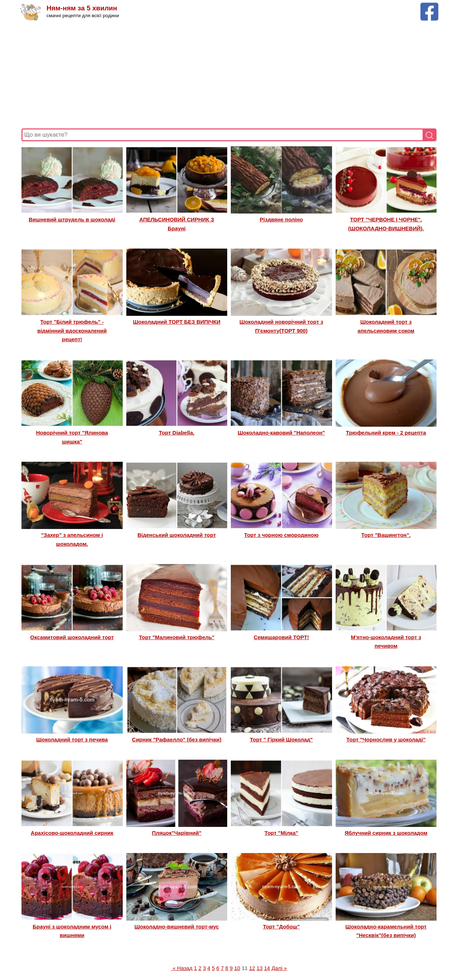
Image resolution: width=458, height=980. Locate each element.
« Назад (182, 968)
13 (260, 968)
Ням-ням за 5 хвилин (82, 8)
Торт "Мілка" (281, 833)
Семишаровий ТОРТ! (281, 637)
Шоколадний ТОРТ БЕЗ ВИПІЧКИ (177, 322)
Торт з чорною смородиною (281, 535)
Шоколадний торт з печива (72, 739)
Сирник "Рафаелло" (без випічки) (177, 739)
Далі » (279, 968)
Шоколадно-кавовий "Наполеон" (281, 433)
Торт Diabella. (177, 433)
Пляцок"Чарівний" (177, 833)
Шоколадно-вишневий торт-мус (177, 927)
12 (252, 968)
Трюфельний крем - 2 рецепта (386, 433)
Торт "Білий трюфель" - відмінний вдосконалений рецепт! (72, 330)
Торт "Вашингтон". (386, 535)
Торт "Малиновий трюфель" (177, 637)
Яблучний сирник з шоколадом (386, 833)
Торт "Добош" (281, 927)
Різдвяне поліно (281, 219)
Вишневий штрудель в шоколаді (72, 219)
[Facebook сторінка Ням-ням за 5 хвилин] (429, 6)
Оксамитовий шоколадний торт (72, 637)
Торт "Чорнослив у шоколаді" (386, 739)
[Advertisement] (229, 75)
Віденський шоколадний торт (177, 535)
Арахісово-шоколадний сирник (72, 833)
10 (237, 968)
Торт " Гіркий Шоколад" (281, 739)
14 (267, 968)
